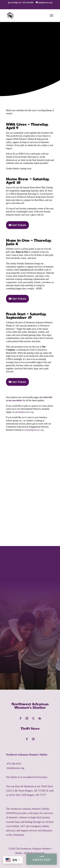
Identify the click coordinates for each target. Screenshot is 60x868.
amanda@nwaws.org (24, 412)
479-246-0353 (14, 764)
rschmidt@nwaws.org (34, 430)
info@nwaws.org (16, 768)
